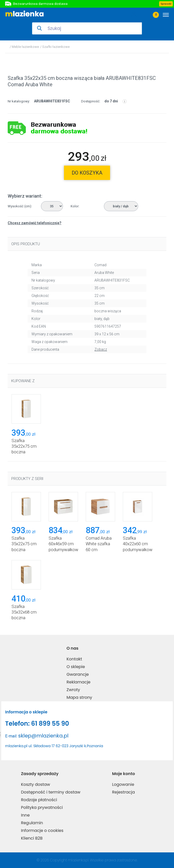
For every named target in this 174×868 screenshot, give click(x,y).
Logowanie (123, 784)
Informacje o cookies (42, 831)
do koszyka (87, 173)
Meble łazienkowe (25, 47)
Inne (25, 815)
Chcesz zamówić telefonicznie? (35, 223)
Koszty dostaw (36, 784)
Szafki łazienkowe (56, 47)
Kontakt (74, 659)
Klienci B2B (32, 838)
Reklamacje (79, 682)
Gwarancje (78, 674)
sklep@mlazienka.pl (43, 736)
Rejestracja (123, 792)
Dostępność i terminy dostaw (51, 792)
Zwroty (73, 690)
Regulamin (32, 823)
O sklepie (76, 667)
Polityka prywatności (42, 807)
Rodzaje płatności (39, 800)
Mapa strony (79, 697)
